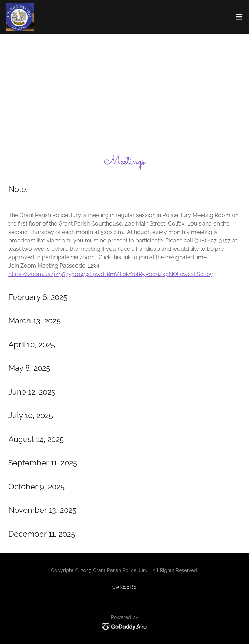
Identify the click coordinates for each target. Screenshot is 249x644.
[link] (20, 17)
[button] (239, 17)
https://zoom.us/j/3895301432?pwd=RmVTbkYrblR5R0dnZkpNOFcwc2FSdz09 (111, 274)
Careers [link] (125, 587)
